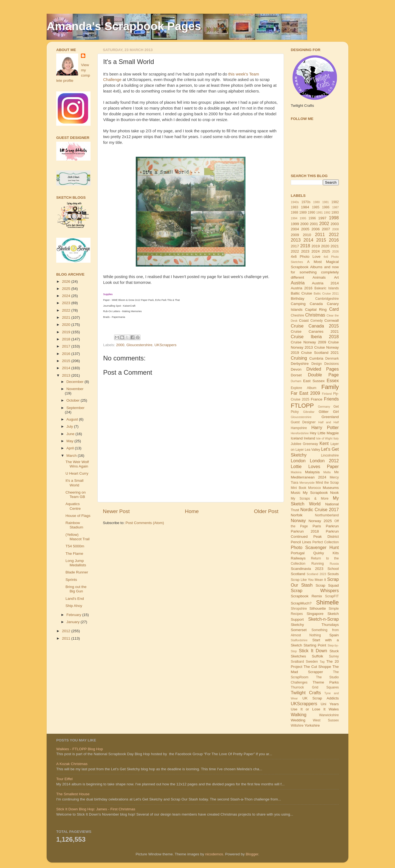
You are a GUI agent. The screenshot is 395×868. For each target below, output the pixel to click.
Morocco (314, 488)
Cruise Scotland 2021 (320, 353)
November (75, 389)
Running (318, 564)
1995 (303, 218)
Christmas (315, 315)
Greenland (330, 417)
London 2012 (325, 461)
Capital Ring (316, 310)
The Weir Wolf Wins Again (77, 464)
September (75, 408)
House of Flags (78, 516)
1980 (316, 202)
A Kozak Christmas (72, 764)
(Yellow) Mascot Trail (78, 537)
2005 (305, 229)
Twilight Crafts (306, 693)
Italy (336, 438)
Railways (298, 558)
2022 (67, 310)
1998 (334, 218)
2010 (307, 235)
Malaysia (312, 472)
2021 (67, 317)
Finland (327, 394)
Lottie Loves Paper (315, 466)
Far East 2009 (305, 393)
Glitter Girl (329, 412)
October (74, 400)
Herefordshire (300, 433)
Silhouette (318, 608)
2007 (326, 229)
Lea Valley (312, 450)
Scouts (333, 574)
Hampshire (299, 428)
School (333, 569)
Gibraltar (309, 412)
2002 (324, 223)
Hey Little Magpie (324, 433)
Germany (324, 407)
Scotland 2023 (316, 574)
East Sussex (314, 381)
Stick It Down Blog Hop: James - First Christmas (96, 809)
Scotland (298, 574)
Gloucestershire (139, 345)
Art (336, 277)
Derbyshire (300, 364)
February (74, 615)
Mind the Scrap (327, 483)
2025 (67, 289)
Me (336, 472)
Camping (298, 304)
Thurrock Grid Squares (315, 687)
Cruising (299, 358)
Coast (304, 320)
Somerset (299, 630)
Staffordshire (299, 640)
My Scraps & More (310, 499)
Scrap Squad (327, 585)
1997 (322, 218)
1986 (326, 207)
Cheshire (297, 315)
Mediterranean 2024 (309, 477)
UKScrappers (165, 345)
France (317, 399)
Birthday (298, 299)
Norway (298, 520)
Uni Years (330, 704)
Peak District (326, 537)
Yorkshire (312, 725)
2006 (315, 229)
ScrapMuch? (301, 603)
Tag (322, 662)
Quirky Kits (326, 553)
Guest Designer (303, 422)
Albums (316, 267)
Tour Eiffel (64, 779)
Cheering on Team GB (76, 495)
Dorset (296, 375)
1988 (294, 212)
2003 (335, 224)
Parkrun (332, 526)
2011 (67, 638)
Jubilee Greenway (304, 444)
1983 (294, 207)
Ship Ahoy (74, 606)
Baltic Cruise (301, 293)
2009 (295, 235)
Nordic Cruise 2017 (320, 509)
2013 (67, 375)
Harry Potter (325, 427)
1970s (306, 202)
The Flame (74, 554)
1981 (326, 202)
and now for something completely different (315, 272)
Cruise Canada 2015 (315, 326)
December (75, 382)
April (71, 448)
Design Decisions (325, 364)
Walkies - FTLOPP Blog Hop (80, 749)
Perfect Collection (326, 542)
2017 (67, 346)
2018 (67, 339)
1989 (303, 212)
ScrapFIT (332, 596)
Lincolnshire (330, 455)
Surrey (334, 656)
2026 (67, 282)
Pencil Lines (301, 542)
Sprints (71, 580)
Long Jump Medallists (76, 563)
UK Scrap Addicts (321, 698)
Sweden (312, 662)
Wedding (298, 720)
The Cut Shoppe (317, 667)
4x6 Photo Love (306, 257)
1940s (295, 202)
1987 (335, 207)
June (71, 434)
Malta (327, 472)
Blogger (252, 854)
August (73, 419)
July (70, 426)
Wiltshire (297, 726)
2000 (120, 345)
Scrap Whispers (315, 590)
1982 (335, 202)
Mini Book (299, 488)
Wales (334, 709)
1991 (320, 212)
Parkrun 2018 (305, 531)
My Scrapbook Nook (321, 493)
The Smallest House (73, 794)
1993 (335, 212)
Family (330, 387)
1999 (295, 224)
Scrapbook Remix (306, 596)
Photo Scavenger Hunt (315, 547)
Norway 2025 (320, 521)
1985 (316, 207)
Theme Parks (326, 682)
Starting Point (315, 645)
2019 (67, 332)
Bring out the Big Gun (76, 589)
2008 (335, 229)
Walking (299, 715)
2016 (67, 354)
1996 (312, 218)
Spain (334, 635)
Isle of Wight (325, 438)
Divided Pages (323, 369)
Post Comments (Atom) (145, 523)
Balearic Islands (327, 288)
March (72, 456)
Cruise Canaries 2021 (315, 331)
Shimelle (327, 602)
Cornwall (331, 320)
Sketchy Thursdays (315, 625)
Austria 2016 (302, 288)
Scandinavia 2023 (307, 569)
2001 (314, 224)
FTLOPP (302, 406)
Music (296, 493)
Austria (298, 283)
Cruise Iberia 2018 (315, 337)
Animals (319, 277)
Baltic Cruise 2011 (326, 293)
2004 (295, 229)
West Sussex (326, 720)
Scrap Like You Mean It (308, 580)
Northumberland (327, 515)
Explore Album (304, 388)
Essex (333, 380)
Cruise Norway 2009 (308, 342)
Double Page (323, 375)
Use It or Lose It (308, 709)
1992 (327, 212)
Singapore (315, 614)
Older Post (266, 511)
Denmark (332, 359)
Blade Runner (77, 572)
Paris (317, 526)
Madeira (296, 472)
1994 (294, 218)
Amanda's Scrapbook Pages (124, 26)
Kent (324, 443)
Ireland (309, 438)
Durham (296, 381)
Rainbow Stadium (74, 525)
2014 (67, 368)
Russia (334, 564)
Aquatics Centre (73, 506)
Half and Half (328, 422)
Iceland (297, 438)
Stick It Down (313, 651)
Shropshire (299, 609)
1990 (311, 212)
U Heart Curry (77, 473)
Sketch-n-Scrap (323, 619)
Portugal (298, 553)
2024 (67, 296)
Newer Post (116, 511)
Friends (331, 399)
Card (334, 309)
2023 (67, 303)
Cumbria (316, 358)
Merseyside (307, 483)
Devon (296, 369)
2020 (67, 325)
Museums (331, 488)
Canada (316, 304)
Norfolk (297, 515)
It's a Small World (75, 483)
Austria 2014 (325, 283)
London (298, 461)
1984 (305, 207)
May (70, 441)
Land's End (75, 599)
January (74, 622)
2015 (67, 361)
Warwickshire (329, 715)
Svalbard (297, 662)
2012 (67, 631)
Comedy (316, 321)
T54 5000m (75, 546)
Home (192, 511)
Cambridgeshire (327, 299)
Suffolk (318, 656)
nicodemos (214, 854)
